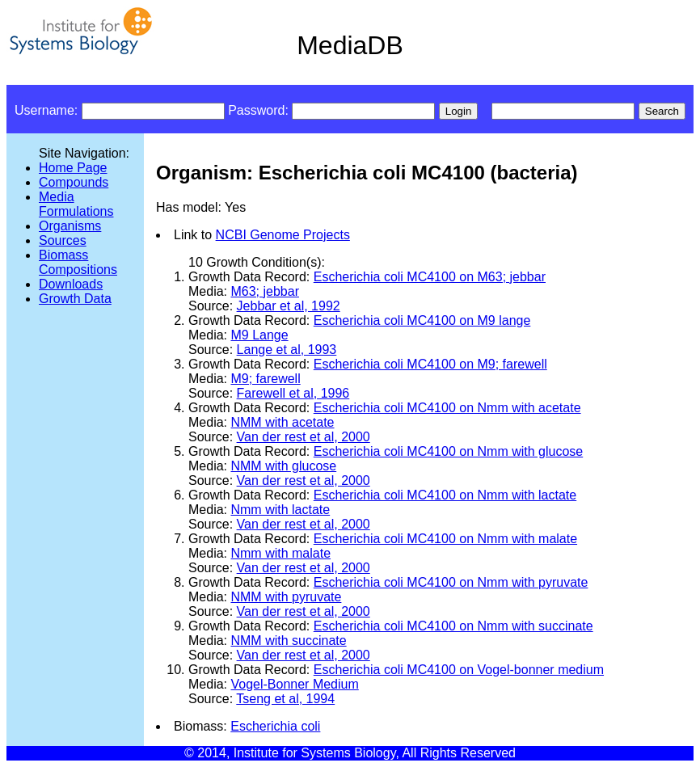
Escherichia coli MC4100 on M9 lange (422, 320)
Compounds (74, 182)
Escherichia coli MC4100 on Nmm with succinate (453, 626)
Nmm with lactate (280, 510)
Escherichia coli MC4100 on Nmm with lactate (445, 495)
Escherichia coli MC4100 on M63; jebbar (430, 277)
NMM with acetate (282, 422)
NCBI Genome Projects (283, 235)
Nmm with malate (280, 553)
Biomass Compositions (78, 262)
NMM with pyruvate (286, 597)
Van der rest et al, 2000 (304, 437)
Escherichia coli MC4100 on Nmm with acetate (447, 408)
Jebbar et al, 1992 (289, 306)
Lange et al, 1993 (287, 350)
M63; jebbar (265, 291)
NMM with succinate (288, 641)
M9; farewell (265, 379)
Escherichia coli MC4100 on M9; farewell (430, 364)
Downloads (71, 284)
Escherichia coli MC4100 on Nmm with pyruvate (451, 582)
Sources (63, 240)
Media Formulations (76, 204)
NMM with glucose (283, 466)
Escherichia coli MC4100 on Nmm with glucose (448, 451)
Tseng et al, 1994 (285, 699)
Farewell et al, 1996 (293, 393)
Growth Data (75, 299)
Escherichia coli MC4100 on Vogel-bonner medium (459, 670)
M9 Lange (259, 335)
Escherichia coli (275, 726)
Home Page (73, 168)
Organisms (70, 226)
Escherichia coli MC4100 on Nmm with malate (445, 539)
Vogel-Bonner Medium (294, 684)
